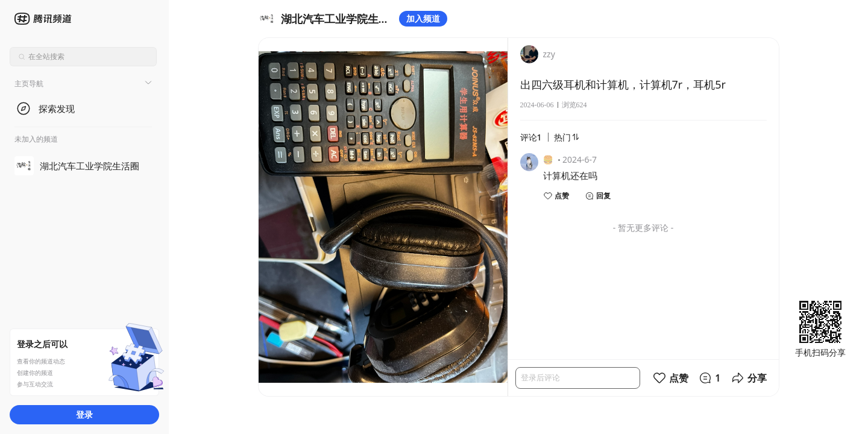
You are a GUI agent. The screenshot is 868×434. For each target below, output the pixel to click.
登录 (84, 414)
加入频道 (423, 18)
